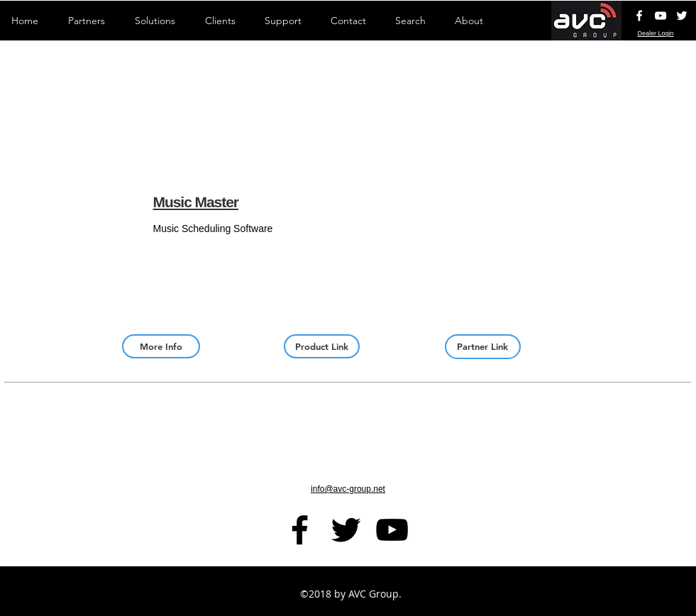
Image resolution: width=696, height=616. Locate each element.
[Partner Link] (483, 347)
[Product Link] (322, 346)
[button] (68, 237)
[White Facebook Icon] (639, 16)
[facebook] (300, 530)
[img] (627, 237)
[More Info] (161, 346)
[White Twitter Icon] (682, 16)
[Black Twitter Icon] (346, 530)
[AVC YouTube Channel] (661, 16)
